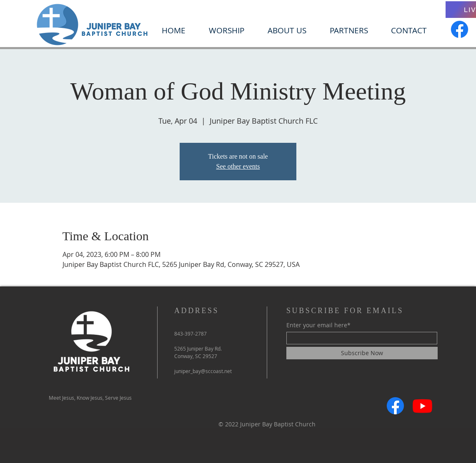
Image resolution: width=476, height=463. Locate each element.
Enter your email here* (318, 325)
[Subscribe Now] (362, 353)
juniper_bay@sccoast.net (203, 371)
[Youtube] (422, 406)
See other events (238, 166)
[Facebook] (460, 29)
